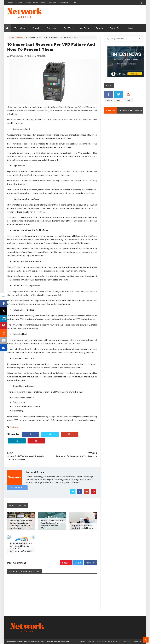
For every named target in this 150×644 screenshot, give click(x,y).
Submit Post (63, 3)
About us (19, 3)
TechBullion (126, 641)
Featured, (41, 56)
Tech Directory (114, 641)
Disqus (78, 563)
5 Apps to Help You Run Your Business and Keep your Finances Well (52, 524)
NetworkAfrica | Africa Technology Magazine (25, 641)
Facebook (91, 563)
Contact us (52, 3)
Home (11, 3)
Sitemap (28, 3)
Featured (19, 37)
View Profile (17, 488)
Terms (36, 3)
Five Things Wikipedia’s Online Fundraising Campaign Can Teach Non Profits (21, 524)
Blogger (66, 563)
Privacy (43, 3)
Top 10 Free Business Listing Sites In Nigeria (83, 527)
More (131, 28)
